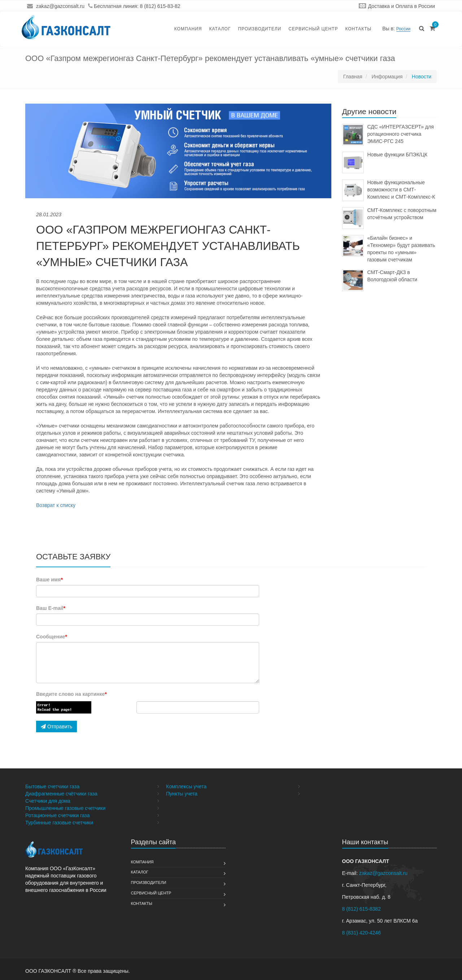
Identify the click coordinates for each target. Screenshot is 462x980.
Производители (260, 29)
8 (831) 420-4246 (361, 933)
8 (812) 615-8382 (361, 909)
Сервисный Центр (313, 29)
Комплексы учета (186, 786)
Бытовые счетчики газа (52, 786)
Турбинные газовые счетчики (59, 823)
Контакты (358, 29)
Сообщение (52, 637)
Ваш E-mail (51, 608)
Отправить (56, 727)
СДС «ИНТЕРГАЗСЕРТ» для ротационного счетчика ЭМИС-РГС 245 (401, 134)
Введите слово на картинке (71, 694)
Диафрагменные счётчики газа (61, 794)
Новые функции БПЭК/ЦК (398, 155)
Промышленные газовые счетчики (65, 808)
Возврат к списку (56, 505)
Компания (188, 29)
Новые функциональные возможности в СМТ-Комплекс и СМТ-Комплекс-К (401, 190)
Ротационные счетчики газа (58, 815)
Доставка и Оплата (391, 6)
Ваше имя (49, 580)
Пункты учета (182, 794)
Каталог (220, 29)
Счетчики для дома (48, 801)
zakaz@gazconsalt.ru (60, 6)
